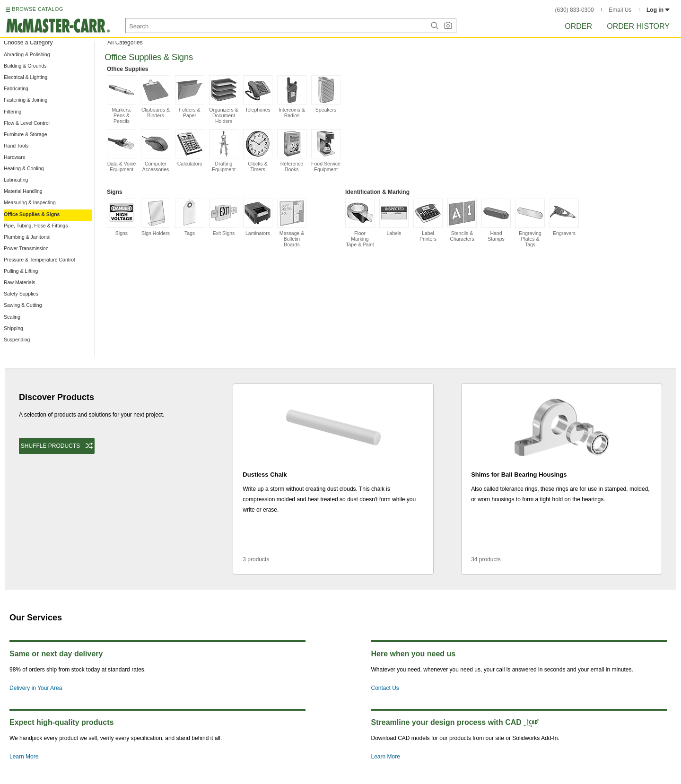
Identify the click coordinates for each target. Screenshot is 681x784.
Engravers (564, 217)
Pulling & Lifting (21, 271)
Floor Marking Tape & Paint (360, 223)
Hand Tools (16, 146)
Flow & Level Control (27, 123)
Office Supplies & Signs (32, 214)
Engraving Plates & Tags (530, 223)
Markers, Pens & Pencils (122, 100)
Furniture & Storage (26, 134)
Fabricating (16, 88)
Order (578, 26)
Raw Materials (20, 282)
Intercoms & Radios (292, 97)
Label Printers (428, 220)
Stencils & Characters (462, 220)
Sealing (12, 317)
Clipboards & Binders (156, 97)
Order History (638, 26)
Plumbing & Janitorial (27, 237)
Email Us (620, 10)
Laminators (258, 217)
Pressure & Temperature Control (39, 260)
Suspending (17, 340)
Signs (122, 217)
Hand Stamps (496, 220)
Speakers (326, 94)
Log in (658, 10)
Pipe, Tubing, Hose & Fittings (36, 226)
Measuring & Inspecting (30, 202)
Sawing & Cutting (23, 305)
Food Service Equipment (326, 151)
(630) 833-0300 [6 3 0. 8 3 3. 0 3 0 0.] (575, 10)
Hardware (15, 157)
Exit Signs (224, 217)
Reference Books (292, 151)
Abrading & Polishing (27, 54)
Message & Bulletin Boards (292, 223)
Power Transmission (26, 248)
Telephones (258, 94)
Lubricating (16, 180)
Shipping (13, 328)
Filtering (13, 112)
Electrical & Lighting (26, 77)
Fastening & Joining (26, 100)
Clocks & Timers (258, 151)
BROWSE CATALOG (37, 9)
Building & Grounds (25, 66)
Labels (394, 217)
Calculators (190, 148)
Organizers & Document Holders (224, 100)
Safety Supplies (21, 294)
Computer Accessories (156, 151)
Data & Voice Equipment (122, 151)
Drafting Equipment (224, 151)
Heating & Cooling (24, 168)
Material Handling (23, 191)
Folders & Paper (190, 97)
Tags (190, 217)
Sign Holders (156, 217)
